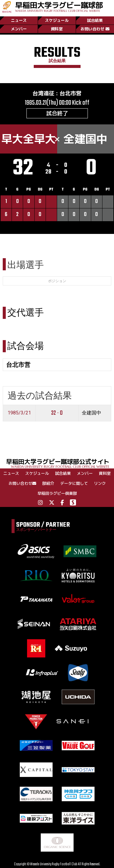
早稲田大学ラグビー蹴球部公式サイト (60, 463)
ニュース (19, 20)
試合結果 (95, 20)
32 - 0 (57, 413)
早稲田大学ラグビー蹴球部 (59, 6)
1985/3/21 (19, 413)
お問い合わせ (95, 29)
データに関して (74, 483)
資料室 (57, 29)
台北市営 (71, 93)
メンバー (19, 29)
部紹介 (48, 483)
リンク (100, 483)
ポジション (57, 281)
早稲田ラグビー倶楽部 (57, 493)
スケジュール (57, 20)
